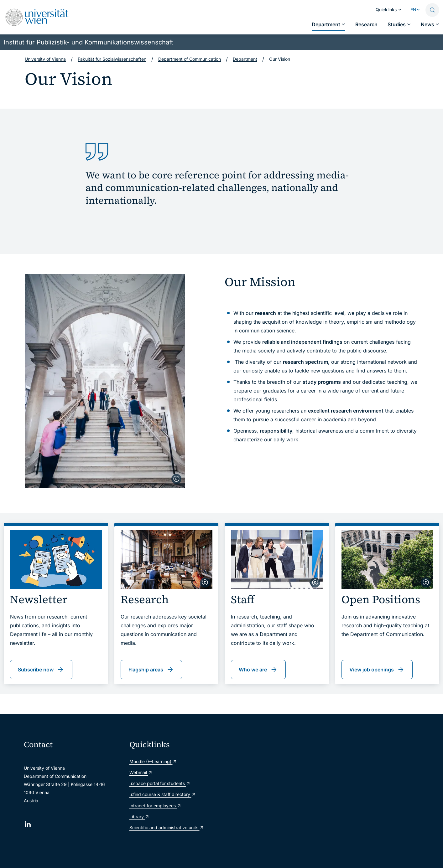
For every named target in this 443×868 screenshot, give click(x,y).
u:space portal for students (160, 783)
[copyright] (176, 479)
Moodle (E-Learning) (153, 761)
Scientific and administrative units (167, 827)
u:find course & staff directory (163, 794)
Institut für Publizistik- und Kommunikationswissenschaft (89, 42)
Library (139, 817)
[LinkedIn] (28, 824)
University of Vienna (45, 59)
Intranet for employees (155, 806)
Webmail (141, 772)
